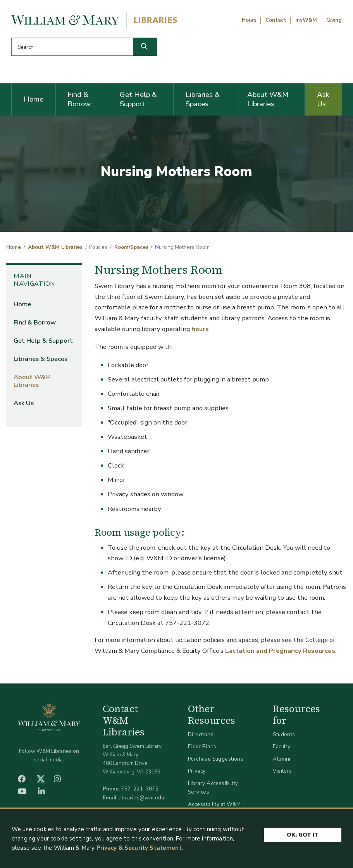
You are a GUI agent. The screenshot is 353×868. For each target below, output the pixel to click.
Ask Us (323, 99)
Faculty (282, 746)
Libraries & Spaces (203, 99)
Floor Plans (202, 746)
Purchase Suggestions (216, 759)
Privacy (197, 771)
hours (200, 329)
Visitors (282, 771)
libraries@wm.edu (141, 798)
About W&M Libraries (268, 99)
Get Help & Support (138, 99)
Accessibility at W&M (214, 804)
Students (284, 734)
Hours (249, 20)
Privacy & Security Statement (139, 848)
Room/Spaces (131, 247)
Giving (334, 20)
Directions (201, 734)
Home (34, 99)
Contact (276, 20)
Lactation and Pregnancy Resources (280, 651)
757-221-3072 (140, 789)
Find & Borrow (79, 99)
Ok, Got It (303, 835)
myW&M (306, 20)
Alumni (282, 759)
